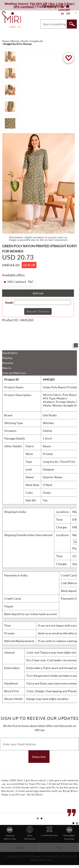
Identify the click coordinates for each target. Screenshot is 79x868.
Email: (9, 303)
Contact (20, 848)
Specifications (10, 353)
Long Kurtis (51, 462)
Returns (7, 368)
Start (74, 823)
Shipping (7, 358)
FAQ (59, 848)
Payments (8, 363)
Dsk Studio (50, 415)
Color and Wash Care (14, 373)
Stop (77, 823)
